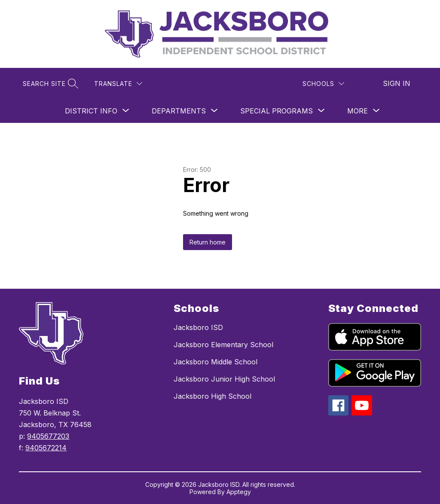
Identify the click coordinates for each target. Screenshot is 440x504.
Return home (208, 242)
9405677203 (48, 436)
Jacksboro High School (212, 396)
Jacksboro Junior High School (224, 379)
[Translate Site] (118, 84)
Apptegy (239, 492)
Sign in (397, 83)
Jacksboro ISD (198, 327)
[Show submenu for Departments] (179, 111)
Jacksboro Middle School (215, 362)
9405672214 (46, 448)
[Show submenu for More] (357, 111)
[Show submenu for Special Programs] (277, 111)
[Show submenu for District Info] (91, 111)
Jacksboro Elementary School (223, 345)
